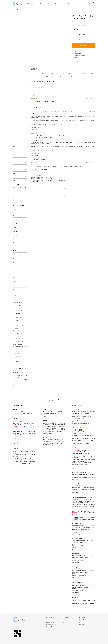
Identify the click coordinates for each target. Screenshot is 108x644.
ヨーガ (14, 195)
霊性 (14, 238)
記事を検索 (30, 3)
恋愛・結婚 (15, 231)
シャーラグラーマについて (18, 339)
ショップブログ (65, 612)
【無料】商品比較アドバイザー (19, 368)
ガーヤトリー (16, 257)
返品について (74, 51)
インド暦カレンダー (17, 326)
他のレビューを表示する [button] (63, 189)
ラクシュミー (16, 250)
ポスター (15, 202)
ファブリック (16, 191)
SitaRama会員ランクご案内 (18, 361)
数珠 (14, 170)
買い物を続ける (75, 58)
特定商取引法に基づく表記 (77, 54)
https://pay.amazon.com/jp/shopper (81, 418)
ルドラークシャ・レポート (18, 318)
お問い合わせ (81, 619)
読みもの (39, 3)
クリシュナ (15, 273)
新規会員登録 (81, 615)
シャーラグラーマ (17, 177)
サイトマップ (15, 334)
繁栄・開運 (15, 223)
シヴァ (14, 280)
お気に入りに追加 (83, 39)
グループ (57, 3)
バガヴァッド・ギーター (18, 288)
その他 (14, 209)
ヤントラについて (16, 306)
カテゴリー (48, 3)
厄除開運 (15, 227)
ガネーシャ (15, 242)
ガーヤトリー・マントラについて (19, 303)
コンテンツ (66, 3)
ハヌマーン (15, 265)
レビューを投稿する (63, 196)
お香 (17, 10)
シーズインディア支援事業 (18, 205)
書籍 (14, 198)
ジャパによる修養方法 (17, 301)
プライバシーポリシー (50, 621)
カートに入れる (83, 45)
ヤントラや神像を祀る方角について (20, 344)
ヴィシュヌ (15, 276)
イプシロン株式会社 (76, 427)
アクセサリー (16, 159)
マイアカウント (82, 612)
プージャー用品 (16, 184)
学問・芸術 (15, 235)
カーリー (15, 261)
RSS (63, 617)
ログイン (81, 617)
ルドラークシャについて (18, 309)
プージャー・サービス (17, 188)
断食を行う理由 (16, 349)
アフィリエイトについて (18, 331)
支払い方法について (50, 617)
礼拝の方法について (17, 352)
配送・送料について (50, 612)
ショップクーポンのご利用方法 (19, 323)
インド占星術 (16, 219)
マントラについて (16, 311)
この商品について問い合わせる (78, 56)
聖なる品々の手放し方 (17, 341)
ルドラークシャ (16, 163)
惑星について (15, 321)
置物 (14, 173)
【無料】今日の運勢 (17, 354)
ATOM (66, 617)
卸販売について (16, 328)
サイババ (15, 284)
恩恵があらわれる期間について (19, 347)
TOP (14, 10)
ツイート (76, 61)
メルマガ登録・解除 (66, 615)
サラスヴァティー (16, 254)
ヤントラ (15, 166)
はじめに (14, 298)
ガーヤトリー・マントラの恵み (19, 336)
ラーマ (14, 269)
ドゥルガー (15, 246)
